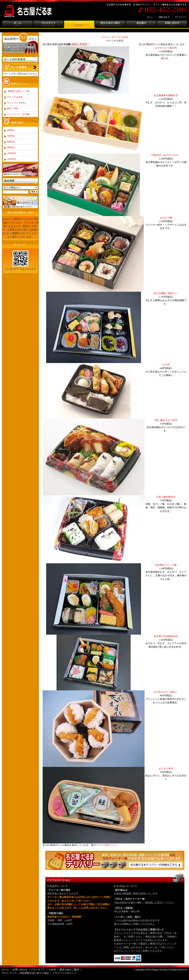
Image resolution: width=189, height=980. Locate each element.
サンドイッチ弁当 (16, 103)
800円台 (11, 142)
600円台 (11, 130)
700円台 (11, 136)
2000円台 (11, 159)
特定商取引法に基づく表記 (34, 973)
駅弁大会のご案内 (110, 25)
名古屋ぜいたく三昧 (166, 565)
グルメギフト (48, 25)
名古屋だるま (31, 11)
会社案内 (141, 25)
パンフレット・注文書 (18, 114)
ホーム (151, 17)
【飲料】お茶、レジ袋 (18, 91)
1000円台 (11, 153)
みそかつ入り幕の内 (166, 48)
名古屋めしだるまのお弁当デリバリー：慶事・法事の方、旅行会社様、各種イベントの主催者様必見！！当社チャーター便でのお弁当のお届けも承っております (115, 860)
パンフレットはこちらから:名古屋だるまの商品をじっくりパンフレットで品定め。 (20, 281)
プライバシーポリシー (64, 973)
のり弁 (166, 365)
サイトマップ (180, 17)
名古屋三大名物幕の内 (166, 636)
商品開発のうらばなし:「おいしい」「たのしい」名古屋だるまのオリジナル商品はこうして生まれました (20, 44)
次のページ (111, 845)
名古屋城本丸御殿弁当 (166, 95)
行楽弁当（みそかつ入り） (166, 155)
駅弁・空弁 (13, 108)
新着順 (83, 44)
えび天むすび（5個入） (166, 692)
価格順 (75, 44)
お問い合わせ (164, 17)
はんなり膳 (166, 218)
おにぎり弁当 (166, 769)
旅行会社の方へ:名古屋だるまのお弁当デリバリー (20, 202)
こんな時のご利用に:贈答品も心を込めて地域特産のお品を (20, 170)
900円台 (11, 148)
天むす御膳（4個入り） (166, 293)
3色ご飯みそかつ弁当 (166, 420)
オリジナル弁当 (120, 37)
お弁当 (79, 25)
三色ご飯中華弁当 (166, 497)
